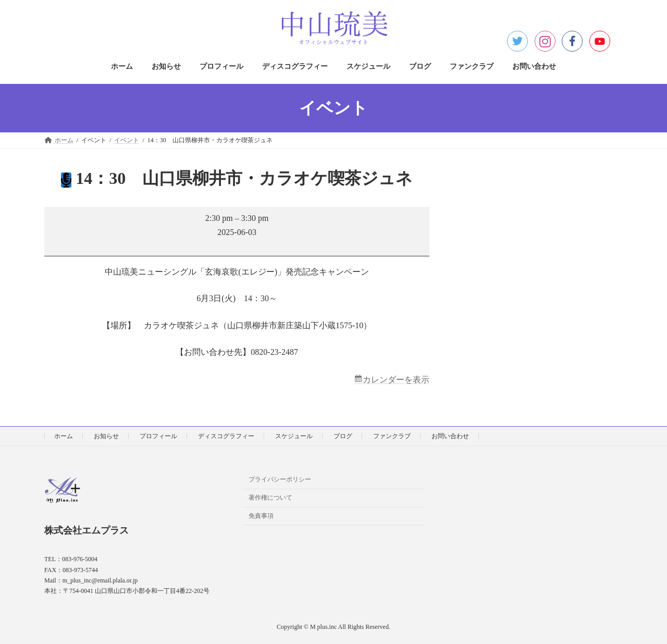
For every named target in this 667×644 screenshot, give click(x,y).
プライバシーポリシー (280, 479)
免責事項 (261, 515)
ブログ (343, 436)
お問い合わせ (450, 436)
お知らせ (106, 436)
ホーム (64, 436)
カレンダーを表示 (396, 380)
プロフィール (158, 436)
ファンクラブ (392, 436)
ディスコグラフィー (226, 436)
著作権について (270, 497)
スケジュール (294, 436)
